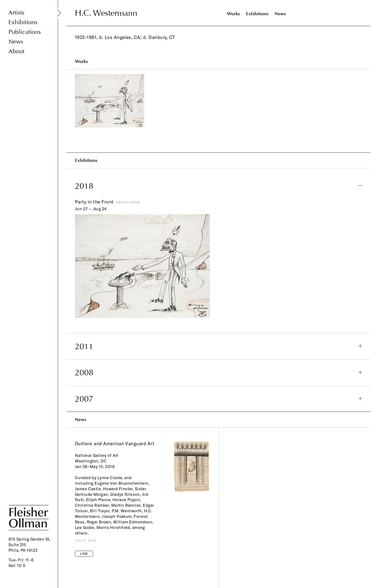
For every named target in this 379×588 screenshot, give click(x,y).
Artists (16, 13)
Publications (25, 32)
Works (233, 14)
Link (84, 554)
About (16, 51)
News (16, 42)
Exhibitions (23, 22)
